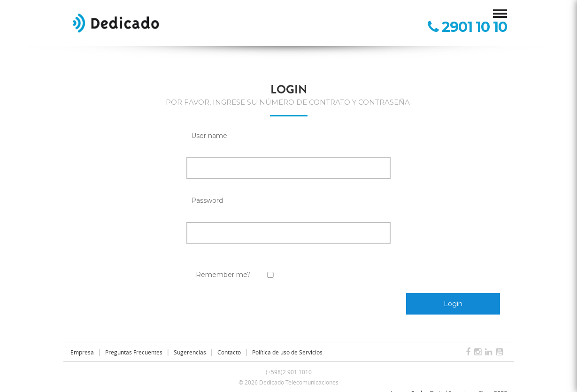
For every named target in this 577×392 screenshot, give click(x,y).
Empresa (82, 352)
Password (207, 200)
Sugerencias (190, 352)
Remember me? (223, 275)
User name (209, 136)
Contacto (229, 352)
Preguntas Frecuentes (134, 352)
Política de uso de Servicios (287, 352)
